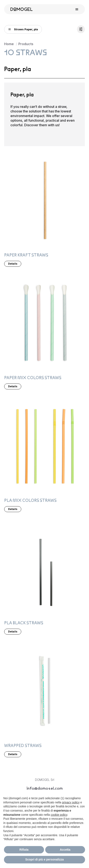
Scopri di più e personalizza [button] (44, 859)
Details (13, 264)
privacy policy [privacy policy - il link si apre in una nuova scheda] (71, 802)
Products (26, 44)
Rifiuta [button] (24, 850)
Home (9, 44)
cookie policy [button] (59, 815)
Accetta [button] (65, 850)
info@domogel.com (45, 788)
